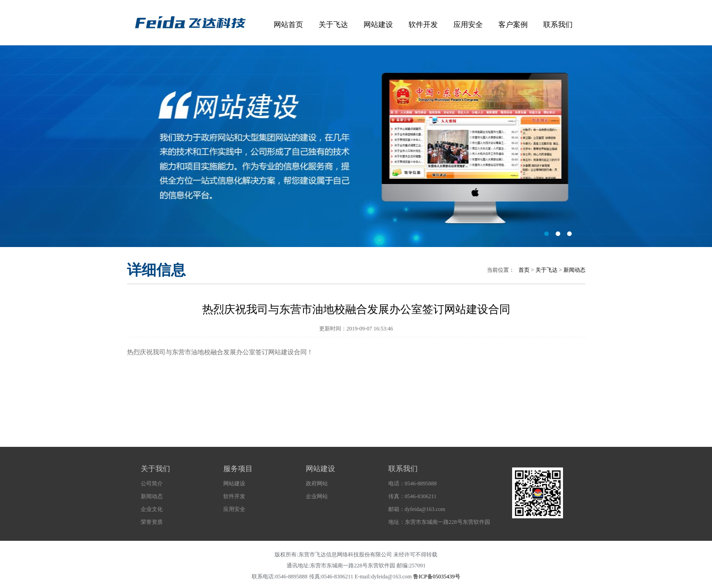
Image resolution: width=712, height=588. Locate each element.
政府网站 (317, 484)
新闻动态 (574, 270)
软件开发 (423, 25)
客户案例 (513, 25)
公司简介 (152, 484)
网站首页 (288, 25)
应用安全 (468, 25)
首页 (524, 270)
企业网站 (317, 496)
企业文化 (152, 509)
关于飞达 (333, 25)
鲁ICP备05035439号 (437, 577)
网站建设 (378, 25)
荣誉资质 (152, 522)
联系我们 (558, 25)
